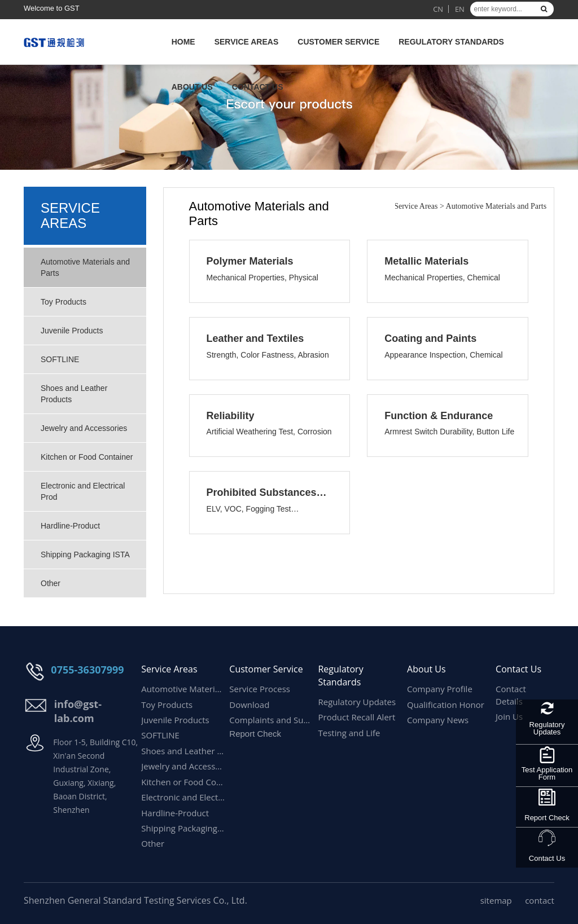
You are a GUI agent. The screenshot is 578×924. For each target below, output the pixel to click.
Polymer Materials (250, 261)
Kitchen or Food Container (87, 457)
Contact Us (258, 87)
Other (51, 583)
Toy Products (64, 302)
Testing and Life (349, 733)
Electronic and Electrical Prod (83, 491)
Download (249, 705)
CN (438, 9)
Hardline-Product (71, 526)
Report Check (547, 818)
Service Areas (247, 42)
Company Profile (440, 689)
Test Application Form (547, 773)
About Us (192, 87)
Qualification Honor (446, 705)
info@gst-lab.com (78, 711)
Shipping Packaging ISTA (85, 555)
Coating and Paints (430, 338)
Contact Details (511, 695)
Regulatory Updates (547, 728)
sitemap (496, 900)
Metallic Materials (426, 261)
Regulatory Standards (451, 42)
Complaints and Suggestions (272, 720)
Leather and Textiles (255, 338)
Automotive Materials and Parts (85, 267)
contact (540, 900)
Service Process (260, 689)
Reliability (231, 416)
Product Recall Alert (356, 717)
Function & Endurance (439, 416)
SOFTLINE (60, 359)
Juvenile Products (72, 331)
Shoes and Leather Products (74, 394)
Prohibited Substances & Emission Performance (278, 492)
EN (460, 9)
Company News (438, 720)
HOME (183, 42)
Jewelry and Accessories (84, 428)
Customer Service (338, 42)
